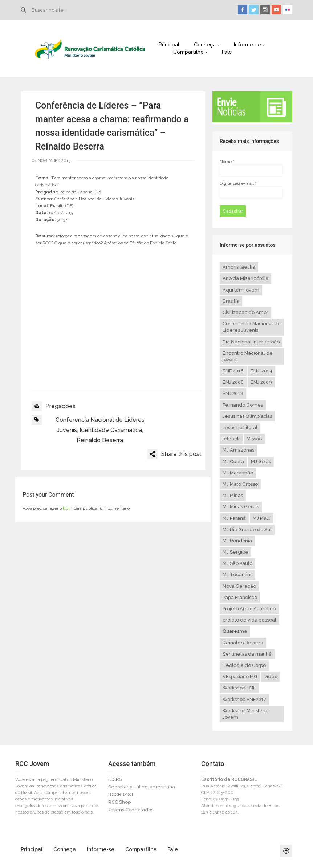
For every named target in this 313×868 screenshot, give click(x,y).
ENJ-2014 (261, 371)
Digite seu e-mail (238, 183)
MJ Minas (233, 495)
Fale (227, 52)
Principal (169, 45)
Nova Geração (239, 586)
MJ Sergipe (235, 552)
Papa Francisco (240, 597)
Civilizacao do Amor (245, 312)
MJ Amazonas (238, 450)
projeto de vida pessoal (249, 620)
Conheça (205, 45)
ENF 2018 (233, 371)
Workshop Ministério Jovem (245, 714)
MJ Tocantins (237, 574)
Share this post (181, 454)
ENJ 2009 (261, 382)
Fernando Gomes (243, 405)
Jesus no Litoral (240, 427)
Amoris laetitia (239, 267)
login (68, 508)
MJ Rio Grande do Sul (247, 529)
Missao (254, 439)
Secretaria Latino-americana (142, 787)
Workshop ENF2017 (244, 699)
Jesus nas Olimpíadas (247, 416)
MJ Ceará (233, 462)
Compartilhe (188, 52)
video (271, 677)
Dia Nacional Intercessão (251, 342)
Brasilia (231, 301)
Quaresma (235, 631)
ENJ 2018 (233, 393)
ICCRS (115, 779)
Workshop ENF (239, 688)
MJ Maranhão (238, 473)
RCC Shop (119, 802)
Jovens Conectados (131, 810)
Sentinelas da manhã (247, 654)
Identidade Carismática (111, 430)
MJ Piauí (262, 518)
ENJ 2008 (233, 382)
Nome (227, 162)
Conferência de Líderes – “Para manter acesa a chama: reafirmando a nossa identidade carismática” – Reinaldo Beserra (112, 126)
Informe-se (247, 45)
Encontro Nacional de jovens (248, 356)
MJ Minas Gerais (241, 507)
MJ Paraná (234, 518)
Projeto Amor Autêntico (249, 609)
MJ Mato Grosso (240, 484)
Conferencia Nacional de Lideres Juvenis (252, 327)
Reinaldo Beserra (100, 440)
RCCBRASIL (121, 794)
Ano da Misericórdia (245, 278)
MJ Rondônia (237, 541)
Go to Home (25, 10)
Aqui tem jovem (241, 290)
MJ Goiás (261, 462)
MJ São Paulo (237, 563)
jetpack (231, 439)
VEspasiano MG (240, 677)
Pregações (60, 406)
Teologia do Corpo (244, 665)
